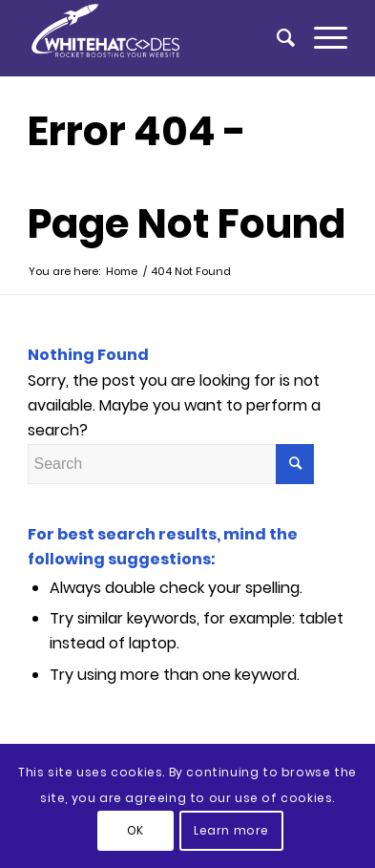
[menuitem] (276, 38)
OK (135, 830)
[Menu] (321, 38)
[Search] (276, 38)
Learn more (231, 830)
